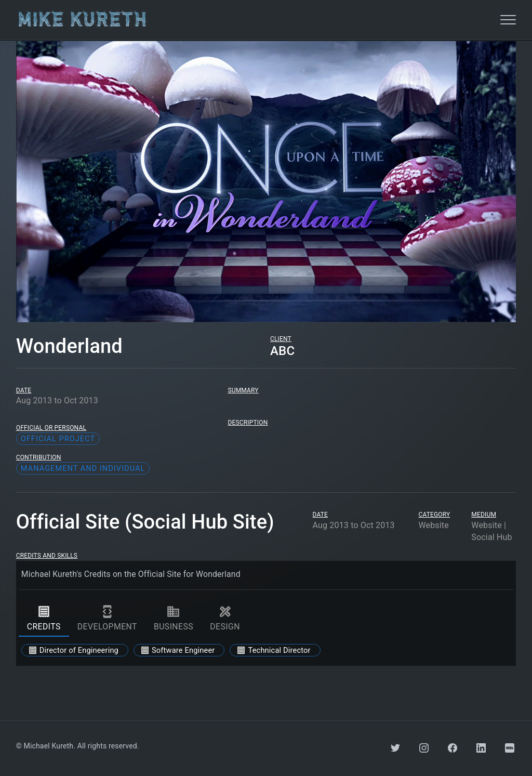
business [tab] (174, 618)
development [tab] (107, 618)
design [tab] (225, 618)
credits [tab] (44, 618)
